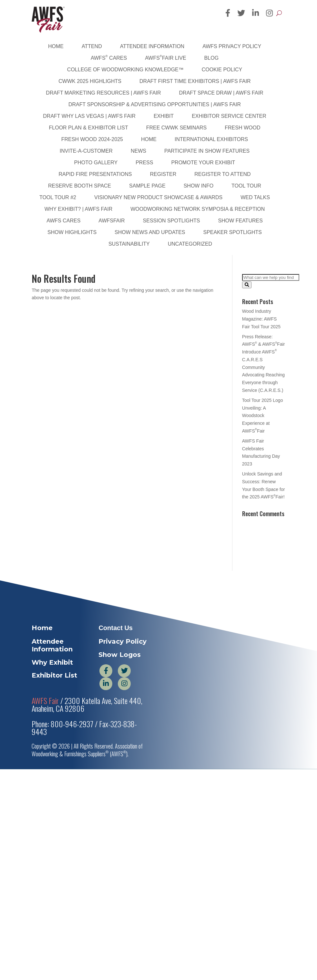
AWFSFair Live (165, 57)
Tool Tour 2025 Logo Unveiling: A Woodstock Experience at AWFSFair (263, 416)
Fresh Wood (242, 128)
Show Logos (120, 655)
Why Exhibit (52, 662)
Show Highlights (72, 232)
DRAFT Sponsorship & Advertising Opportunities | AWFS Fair (155, 104)
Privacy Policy (123, 641)
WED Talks (255, 197)
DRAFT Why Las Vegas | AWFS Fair (89, 116)
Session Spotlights (172, 221)
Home (56, 46)
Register (163, 174)
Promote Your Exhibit (203, 163)
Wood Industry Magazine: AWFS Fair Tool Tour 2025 (261, 319)
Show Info (199, 186)
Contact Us (116, 628)
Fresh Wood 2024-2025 (92, 139)
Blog (211, 58)
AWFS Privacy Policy (232, 46)
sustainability (129, 244)
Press (144, 163)
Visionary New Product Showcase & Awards (158, 197)
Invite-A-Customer (86, 151)
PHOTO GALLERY (96, 163)
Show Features (240, 221)
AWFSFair (112, 221)
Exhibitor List (54, 675)
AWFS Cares (109, 57)
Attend (92, 46)
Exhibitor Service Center (229, 116)
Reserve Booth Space (80, 186)
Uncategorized (190, 244)
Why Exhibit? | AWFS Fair (78, 209)
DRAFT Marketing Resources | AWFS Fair (103, 93)
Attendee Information (152, 46)
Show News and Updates (150, 232)
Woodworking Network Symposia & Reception (198, 209)
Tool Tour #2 (58, 197)
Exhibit (164, 116)
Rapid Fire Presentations (95, 174)
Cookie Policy (222, 70)
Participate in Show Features (207, 151)
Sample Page (147, 186)
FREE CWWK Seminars (177, 128)
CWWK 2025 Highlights (90, 81)
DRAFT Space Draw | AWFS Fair (221, 93)
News (138, 151)
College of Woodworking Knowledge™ (125, 70)
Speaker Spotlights (233, 232)
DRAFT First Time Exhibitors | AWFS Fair (195, 81)
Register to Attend (222, 174)
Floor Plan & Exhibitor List (89, 128)
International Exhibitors (211, 139)
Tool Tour (246, 186)
